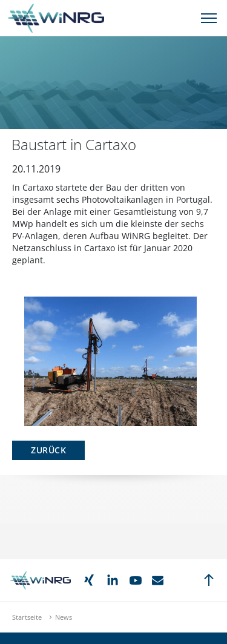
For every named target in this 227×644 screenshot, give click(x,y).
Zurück (48, 450)
